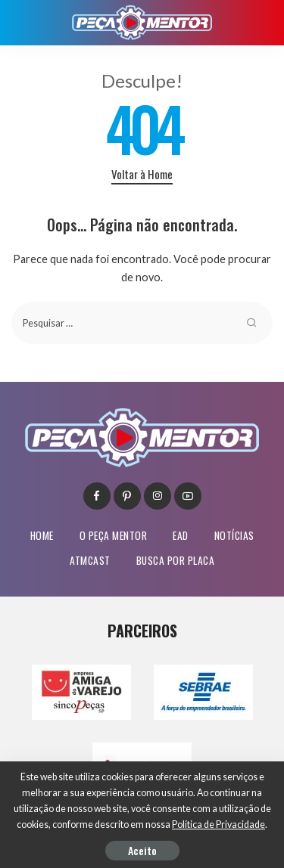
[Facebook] (97, 496)
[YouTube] (188, 496)
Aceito (142, 850)
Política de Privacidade (218, 825)
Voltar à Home (142, 174)
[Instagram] (158, 496)
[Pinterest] (127, 496)
